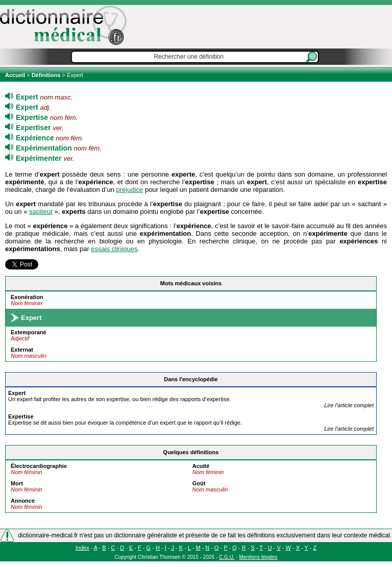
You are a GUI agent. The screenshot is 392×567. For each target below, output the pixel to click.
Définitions (46, 75)
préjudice (130, 190)
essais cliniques (114, 249)
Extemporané (29, 332)
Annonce (23, 501)
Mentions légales (258, 557)
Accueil (16, 75)
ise (21, 416)
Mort (17, 483)
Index (82, 548)
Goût (199, 483)
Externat (22, 350)
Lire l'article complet (349, 405)
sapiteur (41, 212)
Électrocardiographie (39, 466)
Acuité (201, 466)
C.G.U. (227, 557)
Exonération (27, 297)
